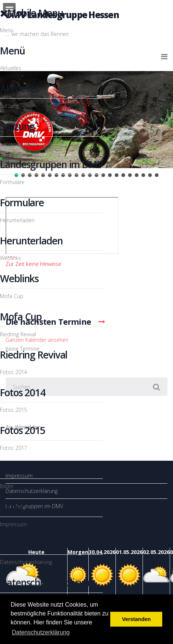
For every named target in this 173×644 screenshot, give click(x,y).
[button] (103, 175)
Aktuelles (11, 68)
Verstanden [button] (136, 619)
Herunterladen (17, 220)
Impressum (14, 524)
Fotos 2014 (14, 372)
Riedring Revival (18, 334)
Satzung (9, 106)
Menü (7, 30)
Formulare (12, 182)
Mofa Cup (12, 296)
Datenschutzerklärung (26, 562)
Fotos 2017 (14, 448)
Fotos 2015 (14, 410)
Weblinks (11, 258)
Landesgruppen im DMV (29, 144)
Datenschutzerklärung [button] (41, 632)
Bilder (7, 486)
